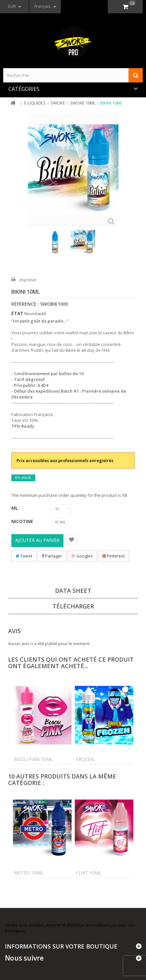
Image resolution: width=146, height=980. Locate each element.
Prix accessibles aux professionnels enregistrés (65, 460)
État (17, 313)
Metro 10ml (29, 873)
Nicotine (23, 521)
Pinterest (113, 556)
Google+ (82, 556)
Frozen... (86, 759)
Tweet (24, 556)
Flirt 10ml (89, 873)
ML (15, 508)
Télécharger (73, 606)
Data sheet (73, 591)
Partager (52, 556)
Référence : (25, 304)
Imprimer (28, 280)
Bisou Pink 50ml (34, 759)
